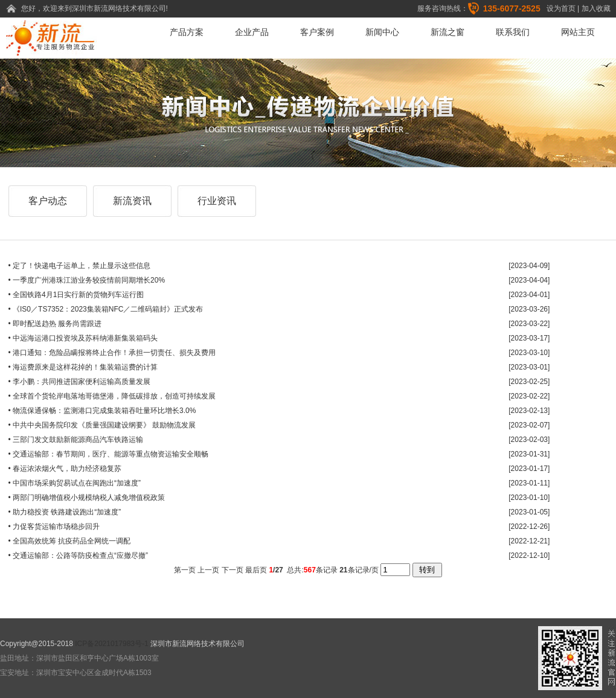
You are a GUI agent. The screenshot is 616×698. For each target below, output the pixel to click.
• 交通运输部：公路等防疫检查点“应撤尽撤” (79, 556)
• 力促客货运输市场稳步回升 (54, 527)
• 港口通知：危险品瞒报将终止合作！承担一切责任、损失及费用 (112, 353)
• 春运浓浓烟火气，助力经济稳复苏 (65, 469)
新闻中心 (382, 32)
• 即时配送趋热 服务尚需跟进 (55, 324)
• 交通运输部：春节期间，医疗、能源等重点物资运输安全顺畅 (109, 454)
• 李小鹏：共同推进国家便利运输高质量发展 (80, 382)
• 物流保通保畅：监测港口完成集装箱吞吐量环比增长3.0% (102, 411)
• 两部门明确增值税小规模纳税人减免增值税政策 (87, 498)
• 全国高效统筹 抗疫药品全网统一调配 (70, 541)
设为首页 (561, 8)
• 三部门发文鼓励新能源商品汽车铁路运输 (76, 440)
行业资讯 (217, 201)
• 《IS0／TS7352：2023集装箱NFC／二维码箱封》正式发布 (106, 309)
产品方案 (187, 32)
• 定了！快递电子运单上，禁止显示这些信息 (80, 266)
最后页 (256, 570)
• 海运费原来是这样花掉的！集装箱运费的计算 (83, 367)
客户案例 (317, 32)
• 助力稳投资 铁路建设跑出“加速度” (65, 512)
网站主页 (578, 32)
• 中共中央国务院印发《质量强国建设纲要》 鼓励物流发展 (102, 425)
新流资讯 (132, 201)
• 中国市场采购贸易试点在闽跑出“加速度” (75, 483)
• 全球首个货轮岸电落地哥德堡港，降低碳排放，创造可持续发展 (112, 396)
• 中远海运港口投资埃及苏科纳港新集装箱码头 (83, 338)
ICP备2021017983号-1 (111, 644)
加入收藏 (596, 8)
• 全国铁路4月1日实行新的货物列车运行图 (76, 295)
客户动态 (48, 201)
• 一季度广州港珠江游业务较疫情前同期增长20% (87, 280)
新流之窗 (448, 32)
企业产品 (252, 32)
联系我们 (513, 32)
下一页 (233, 570)
